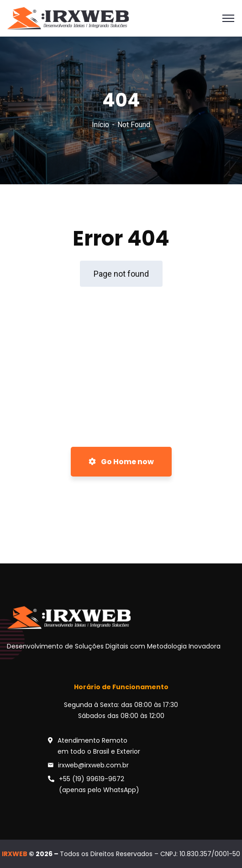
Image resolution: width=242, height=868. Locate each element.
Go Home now (121, 462)
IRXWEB (15, 854)
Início (100, 125)
